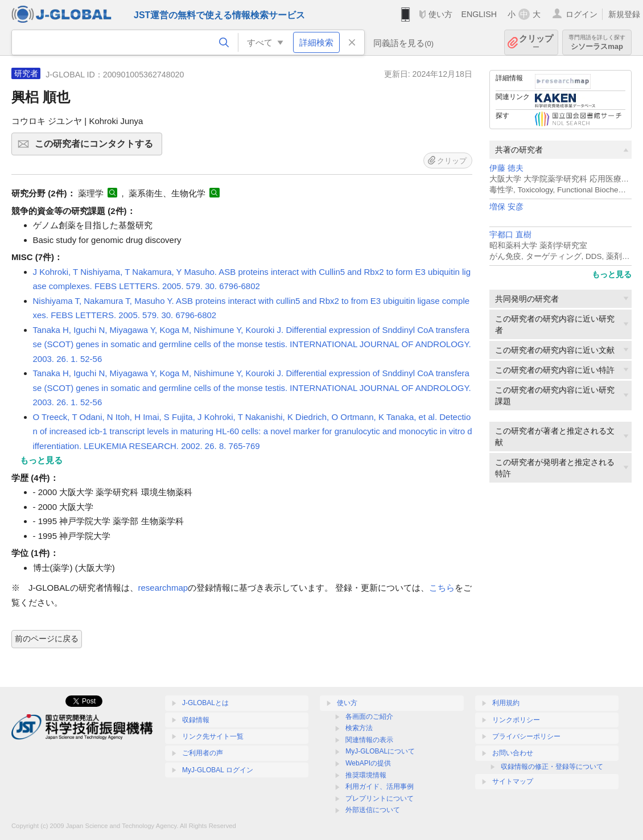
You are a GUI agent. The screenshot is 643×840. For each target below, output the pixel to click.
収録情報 (196, 720)
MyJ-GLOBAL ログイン (218, 770)
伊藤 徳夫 (506, 168)
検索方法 (359, 728)
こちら (442, 588)
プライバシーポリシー (526, 736)
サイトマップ (513, 781)
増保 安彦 (506, 207)
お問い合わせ (513, 753)
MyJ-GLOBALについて (380, 751)
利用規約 (506, 703)
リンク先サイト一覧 (213, 736)
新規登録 (624, 14)
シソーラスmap (597, 42)
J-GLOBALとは (205, 703)
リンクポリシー (516, 720)
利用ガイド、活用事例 (380, 787)
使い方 (440, 14)
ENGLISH (479, 14)
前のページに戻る (47, 639)
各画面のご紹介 (369, 717)
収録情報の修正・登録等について (552, 767)
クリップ (536, 42)
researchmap (163, 588)
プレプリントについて (380, 798)
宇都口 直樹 (510, 235)
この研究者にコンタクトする (97, 147)
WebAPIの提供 (368, 763)
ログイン (582, 14)
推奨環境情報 (366, 775)
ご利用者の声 (203, 753)
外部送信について (373, 810)
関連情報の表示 (369, 740)
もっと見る (612, 274)
